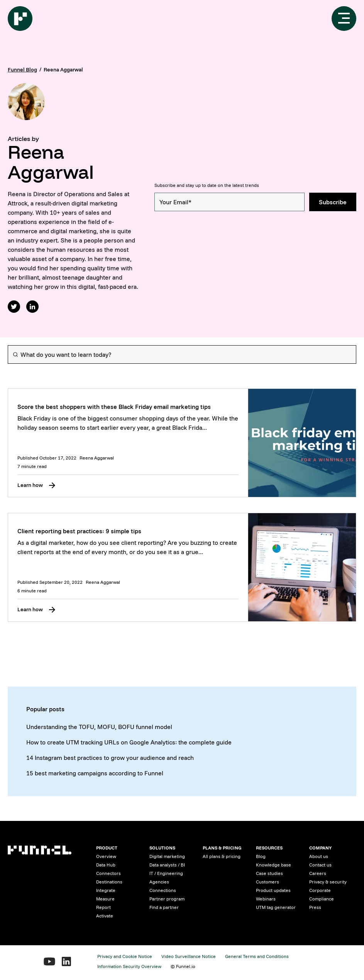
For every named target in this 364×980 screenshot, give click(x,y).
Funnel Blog (22, 70)
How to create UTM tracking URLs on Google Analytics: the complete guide (129, 742)
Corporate (320, 890)
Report (103, 907)
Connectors (108, 873)
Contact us (320, 865)
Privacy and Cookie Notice (125, 956)
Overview (106, 856)
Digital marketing (167, 856)
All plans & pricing (222, 856)
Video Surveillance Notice (189, 956)
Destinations (109, 882)
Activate (105, 916)
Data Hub (106, 865)
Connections (163, 890)
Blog (261, 856)
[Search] (182, 354)
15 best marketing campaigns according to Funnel (95, 773)
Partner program (167, 899)
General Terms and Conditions (257, 956)
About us (319, 856)
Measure (105, 899)
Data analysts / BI (167, 865)
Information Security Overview (129, 966)
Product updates (273, 890)
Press (315, 907)
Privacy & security (328, 882)
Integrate (106, 890)
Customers (267, 882)
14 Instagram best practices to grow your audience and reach (110, 758)
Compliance (322, 899)
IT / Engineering (166, 873)
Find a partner (164, 907)
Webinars (266, 899)
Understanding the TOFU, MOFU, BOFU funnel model (99, 727)
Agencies (159, 882)
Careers (318, 873)
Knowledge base (273, 865)
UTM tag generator (276, 907)
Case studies (269, 873)
